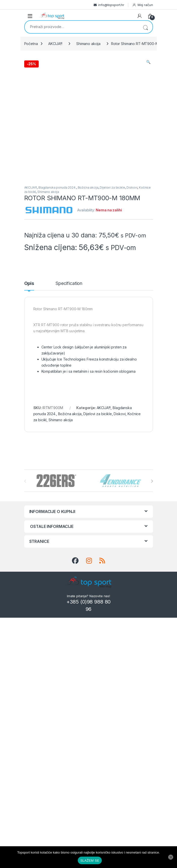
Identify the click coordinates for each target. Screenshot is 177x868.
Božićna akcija (88, 187)
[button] (148, 62)
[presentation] (152, 481)
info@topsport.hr (111, 5)
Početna (31, 44)
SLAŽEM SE (90, 861)
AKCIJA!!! (55, 44)
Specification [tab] (69, 284)
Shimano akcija (88, 44)
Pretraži (145, 27)
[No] (171, 857)
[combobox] (82, 27)
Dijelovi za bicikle (112, 187)
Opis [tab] (29, 284)
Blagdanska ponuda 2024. (57, 187)
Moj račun (143, 5)
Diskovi (132, 187)
